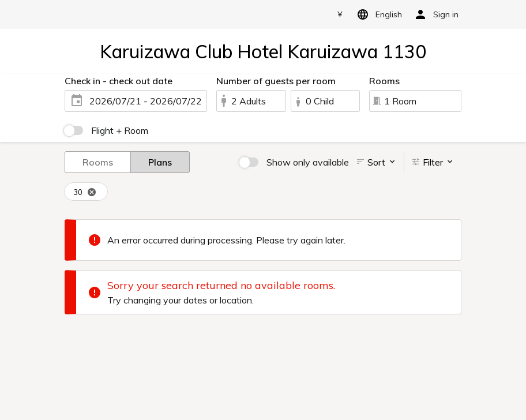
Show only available (308, 162)
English (377, 14)
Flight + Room (120, 130)
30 (85, 192)
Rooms (98, 162)
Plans (160, 162)
